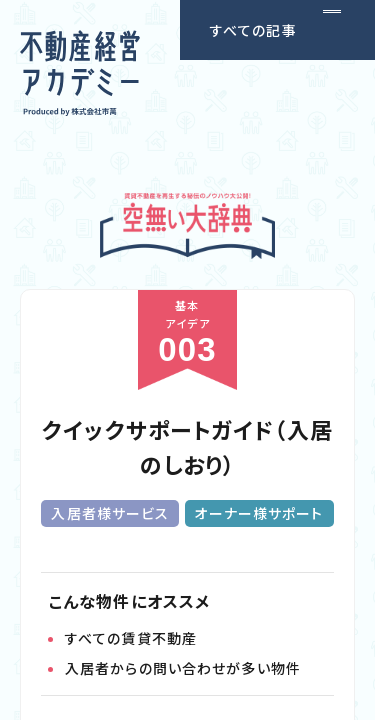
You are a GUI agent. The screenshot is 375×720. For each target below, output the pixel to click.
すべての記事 (253, 30)
